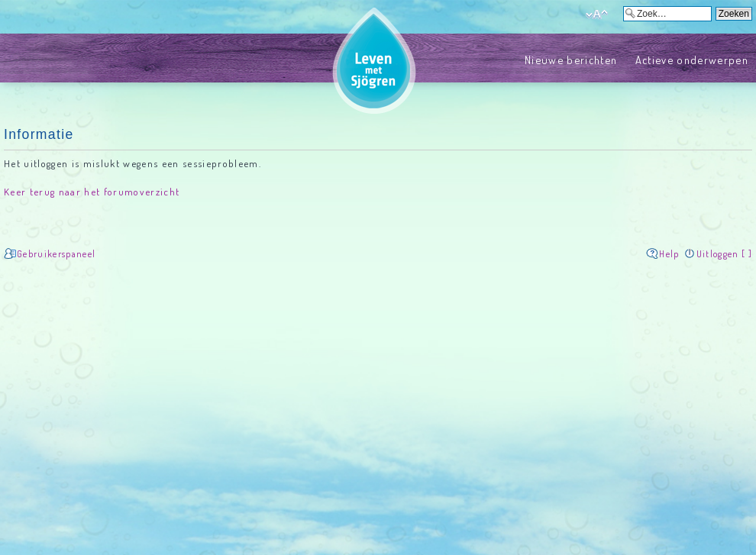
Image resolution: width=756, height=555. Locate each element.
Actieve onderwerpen (692, 60)
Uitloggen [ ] (724, 254)
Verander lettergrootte (597, 15)
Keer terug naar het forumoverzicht (92, 191)
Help (669, 254)
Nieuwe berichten (571, 60)
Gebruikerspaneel (56, 254)
